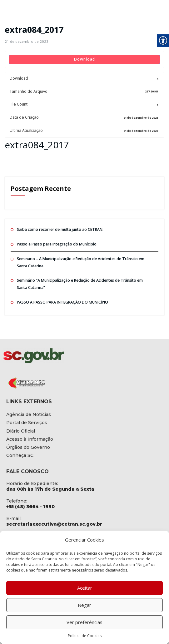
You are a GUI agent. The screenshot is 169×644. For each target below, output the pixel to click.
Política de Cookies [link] (85, 636)
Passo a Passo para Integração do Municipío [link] (56, 243)
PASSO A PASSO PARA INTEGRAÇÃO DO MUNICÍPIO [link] (62, 301)
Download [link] (84, 59)
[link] (26, 41)
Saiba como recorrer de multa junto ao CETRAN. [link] (60, 228)
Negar (84, 605)
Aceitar (85, 588)
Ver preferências (84, 622)
